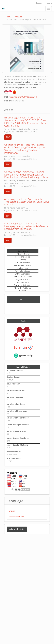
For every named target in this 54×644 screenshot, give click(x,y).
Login (49, 3)
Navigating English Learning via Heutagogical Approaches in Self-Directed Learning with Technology (27, 226)
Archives (18, 17)
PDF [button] (8, 137)
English (12, 511)
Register (39, 3)
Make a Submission (17, 529)
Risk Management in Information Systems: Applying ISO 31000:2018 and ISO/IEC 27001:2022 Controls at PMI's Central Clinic (26, 122)
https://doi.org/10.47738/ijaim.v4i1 (23, 97)
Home (9, 17)
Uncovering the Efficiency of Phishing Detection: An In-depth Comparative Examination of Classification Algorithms (26, 175)
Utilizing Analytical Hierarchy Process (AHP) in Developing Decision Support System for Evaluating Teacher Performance (25, 149)
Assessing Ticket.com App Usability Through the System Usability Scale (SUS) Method (27, 202)
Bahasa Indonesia (16, 517)
